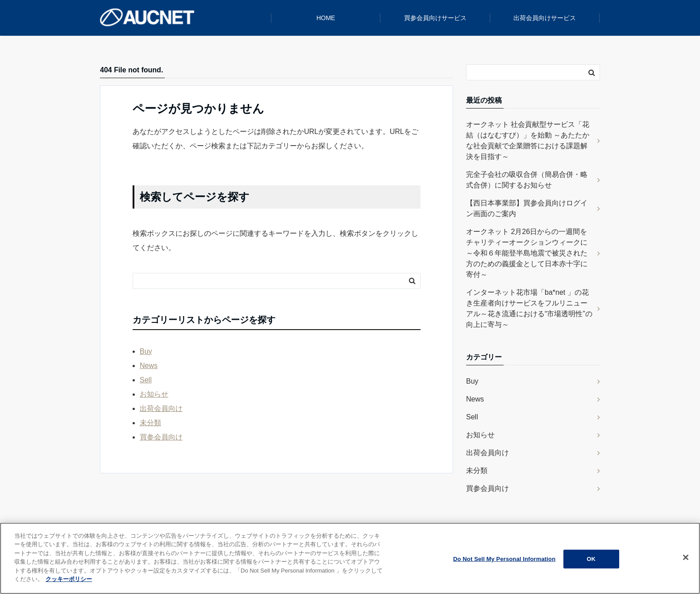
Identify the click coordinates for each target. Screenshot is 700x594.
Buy (146, 351)
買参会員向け (161, 437)
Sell (146, 380)
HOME (326, 18)
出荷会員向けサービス (545, 18)
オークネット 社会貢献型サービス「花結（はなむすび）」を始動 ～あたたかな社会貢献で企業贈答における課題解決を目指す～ (528, 140)
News (149, 366)
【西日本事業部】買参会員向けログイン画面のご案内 (527, 208)
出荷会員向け (161, 408)
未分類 (150, 423)
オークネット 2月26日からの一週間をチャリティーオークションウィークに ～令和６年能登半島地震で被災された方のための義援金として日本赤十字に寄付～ (527, 253)
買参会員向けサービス (435, 18)
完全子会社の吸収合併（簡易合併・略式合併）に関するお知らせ (527, 180)
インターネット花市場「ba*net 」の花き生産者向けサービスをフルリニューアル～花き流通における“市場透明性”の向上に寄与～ (529, 308)
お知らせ (154, 394)
